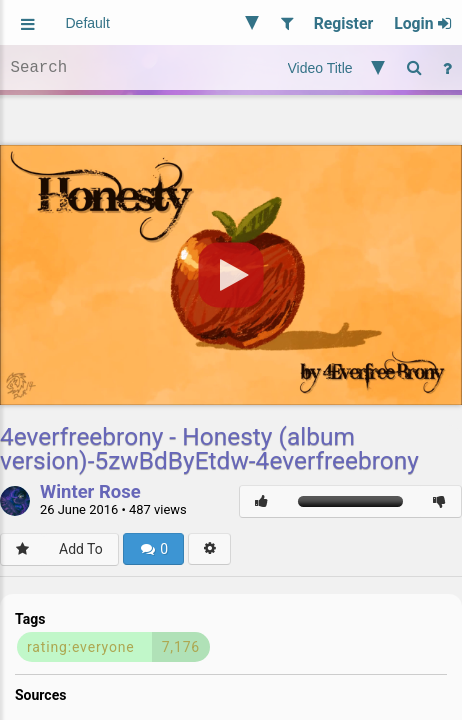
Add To (81, 549)
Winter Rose (90, 493)
